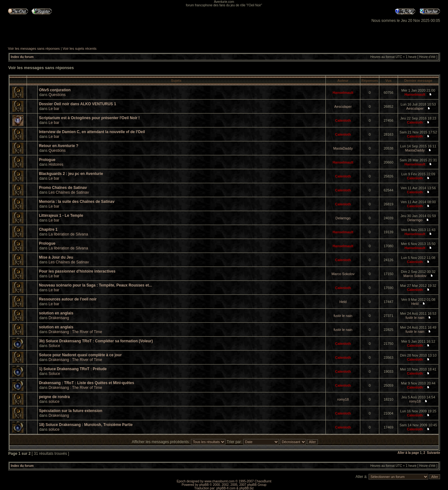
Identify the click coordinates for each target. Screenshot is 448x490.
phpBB (204, 485)
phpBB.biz (247, 488)
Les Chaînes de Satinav (69, 192)
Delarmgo (343, 218)
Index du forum (22, 57)
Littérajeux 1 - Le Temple (61, 216)
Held (343, 302)
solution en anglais (56, 313)
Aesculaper (343, 106)
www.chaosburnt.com (220, 481)
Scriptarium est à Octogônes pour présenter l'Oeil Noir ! (89, 118)
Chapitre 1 (48, 229)
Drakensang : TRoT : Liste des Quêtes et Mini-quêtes (87, 383)
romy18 (343, 399)
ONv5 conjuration (55, 90)
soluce (54, 402)
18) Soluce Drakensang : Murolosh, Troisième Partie (86, 425)
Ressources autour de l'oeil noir (68, 299)
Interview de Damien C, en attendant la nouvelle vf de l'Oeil (92, 132)
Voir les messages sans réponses (34, 48)
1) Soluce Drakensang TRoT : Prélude (73, 369)
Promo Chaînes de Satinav (63, 188)
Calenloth (343, 120)
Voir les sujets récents (80, 48)
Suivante (433, 453)
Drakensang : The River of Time (75, 332)
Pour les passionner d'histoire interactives (77, 271)
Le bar (54, 109)
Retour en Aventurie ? (59, 146)
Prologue (47, 160)
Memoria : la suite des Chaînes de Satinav (77, 202)
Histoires (56, 164)
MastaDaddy (343, 148)
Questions (57, 95)
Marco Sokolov (343, 274)
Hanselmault (343, 93)
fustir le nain (343, 316)
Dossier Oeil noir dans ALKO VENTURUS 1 (78, 104)
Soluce (54, 346)
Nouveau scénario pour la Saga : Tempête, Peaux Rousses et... (95, 285)
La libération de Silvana (68, 234)
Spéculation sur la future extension (71, 411)
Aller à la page (408, 453)
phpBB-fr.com (226, 488)
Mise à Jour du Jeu (56, 257)
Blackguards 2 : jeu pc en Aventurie (71, 174)
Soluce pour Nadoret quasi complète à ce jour (80, 355)
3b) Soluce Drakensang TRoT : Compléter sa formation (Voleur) (96, 341)
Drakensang (59, 318)
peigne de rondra (54, 397)
